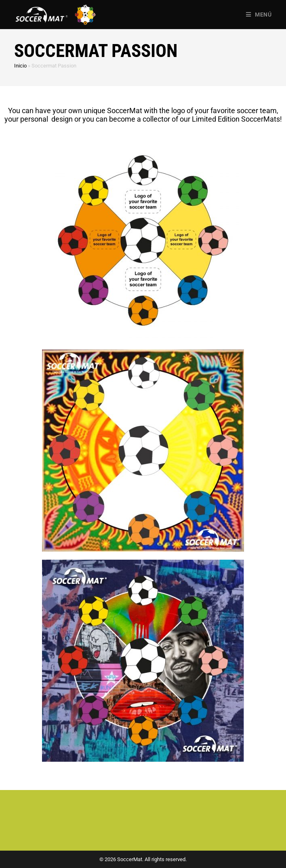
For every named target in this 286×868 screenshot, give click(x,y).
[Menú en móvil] (259, 15)
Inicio (20, 66)
